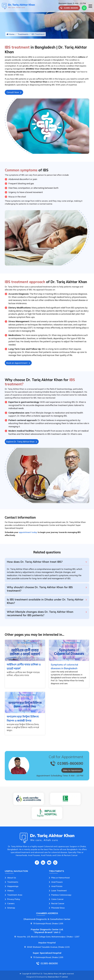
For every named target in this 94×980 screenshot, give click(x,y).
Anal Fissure (57, 883)
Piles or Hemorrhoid (60, 878)
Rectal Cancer (58, 904)
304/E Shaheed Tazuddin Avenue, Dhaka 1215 (47, 948)
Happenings (13, 887)
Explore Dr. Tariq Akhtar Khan (23, 443)
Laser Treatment (59, 891)
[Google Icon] (55, 863)
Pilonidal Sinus (58, 909)
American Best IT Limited (58, 978)
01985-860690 (70, 8)
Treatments (23, 35)
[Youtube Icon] (49, 863)
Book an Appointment (19, 364)
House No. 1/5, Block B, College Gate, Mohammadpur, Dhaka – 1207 (47, 937)
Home (11, 35)
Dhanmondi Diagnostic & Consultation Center (47, 920)
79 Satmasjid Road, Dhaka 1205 (47, 924)
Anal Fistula (57, 887)
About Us (12, 878)
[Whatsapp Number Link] (84, 8)
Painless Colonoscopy (61, 896)
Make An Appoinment (72, 772)
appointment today (28, 534)
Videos (10, 891)
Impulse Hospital (47, 943)
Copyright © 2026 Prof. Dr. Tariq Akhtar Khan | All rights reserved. (48, 974)
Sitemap (11, 909)
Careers (11, 904)
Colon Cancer (57, 900)
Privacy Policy (14, 900)
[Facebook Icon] (37, 863)
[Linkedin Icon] (43, 863)
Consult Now (14, 93)
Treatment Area (15, 896)
